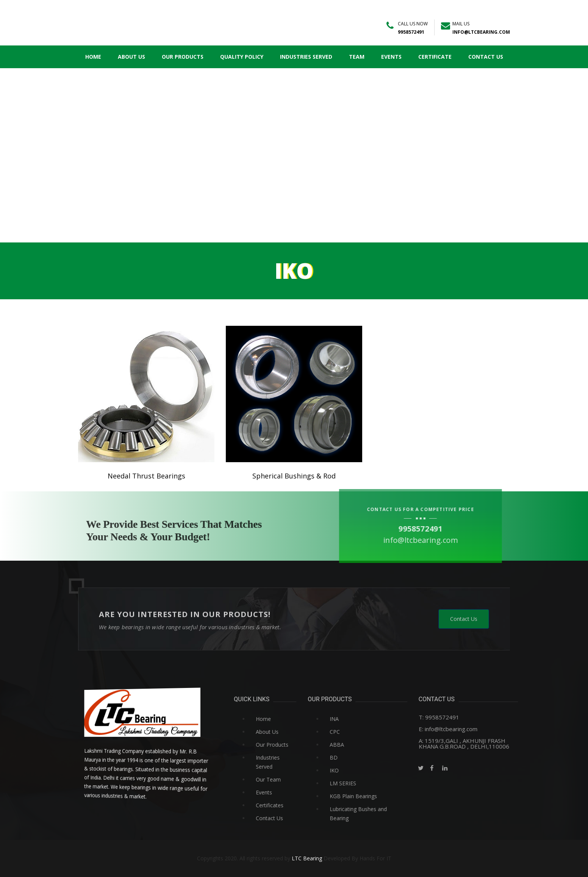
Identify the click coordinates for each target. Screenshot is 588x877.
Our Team (291, 779)
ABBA (360, 745)
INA (357, 719)
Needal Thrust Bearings (146, 476)
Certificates (292, 805)
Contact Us (488, 57)
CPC (357, 732)
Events (394, 57)
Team (359, 57)
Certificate (437, 57)
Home (95, 57)
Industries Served (308, 57)
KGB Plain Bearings (376, 796)
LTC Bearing (307, 858)
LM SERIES (366, 783)
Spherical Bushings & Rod (294, 476)
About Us (134, 57)
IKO (357, 770)
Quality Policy (244, 57)
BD (356, 757)
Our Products (185, 57)
